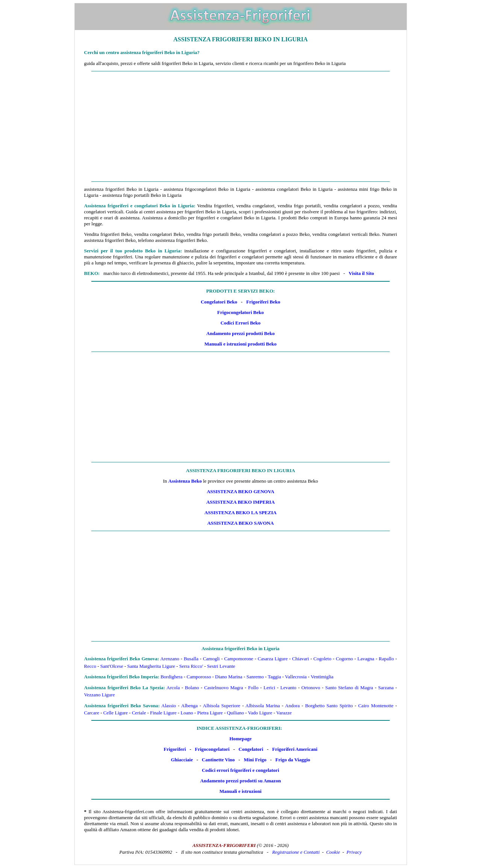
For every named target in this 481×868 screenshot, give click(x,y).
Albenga (189, 706)
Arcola (173, 688)
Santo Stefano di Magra (349, 688)
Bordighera (171, 677)
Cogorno (345, 659)
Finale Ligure (163, 713)
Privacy (354, 852)
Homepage (240, 739)
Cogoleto (322, 659)
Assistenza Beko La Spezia (240, 512)
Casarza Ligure (273, 659)
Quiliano (236, 713)
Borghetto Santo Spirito (329, 706)
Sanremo (255, 677)
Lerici (269, 688)
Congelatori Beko (219, 302)
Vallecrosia (296, 677)
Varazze (284, 713)
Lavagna (366, 659)
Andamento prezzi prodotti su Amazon (241, 781)
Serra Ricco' (191, 666)
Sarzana (386, 688)
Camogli (211, 659)
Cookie (333, 852)
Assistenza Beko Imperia (240, 502)
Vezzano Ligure (100, 695)
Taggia (275, 677)
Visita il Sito (361, 273)
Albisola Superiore (222, 706)
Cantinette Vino (218, 760)
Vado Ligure (260, 713)
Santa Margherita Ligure (151, 666)
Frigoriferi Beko (263, 302)
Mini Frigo (255, 760)
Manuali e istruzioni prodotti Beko (240, 344)
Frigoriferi (175, 749)
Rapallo (386, 659)
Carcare (92, 713)
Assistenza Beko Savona (240, 523)
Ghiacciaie (182, 760)
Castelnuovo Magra (224, 688)
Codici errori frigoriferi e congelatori (240, 770)
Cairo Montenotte (376, 706)
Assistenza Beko (185, 481)
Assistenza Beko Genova (240, 491)
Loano (187, 713)
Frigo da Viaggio (293, 760)
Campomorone (239, 659)
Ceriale (139, 713)
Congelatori (251, 749)
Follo (253, 688)
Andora (293, 706)
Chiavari (300, 659)
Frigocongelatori (212, 749)
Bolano (192, 688)
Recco (90, 666)
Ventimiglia (322, 677)
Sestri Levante (221, 666)
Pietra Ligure (210, 713)
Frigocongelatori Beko (240, 312)
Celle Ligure (116, 713)
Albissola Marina (263, 706)
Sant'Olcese (112, 666)
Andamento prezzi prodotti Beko (240, 333)
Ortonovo (311, 688)
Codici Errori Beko (241, 323)
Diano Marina (229, 677)
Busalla (191, 659)
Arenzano (170, 659)
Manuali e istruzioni (240, 791)
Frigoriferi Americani (295, 749)
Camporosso (199, 677)
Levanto (288, 688)
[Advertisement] (241, 127)
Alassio (169, 706)
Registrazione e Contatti (296, 852)
